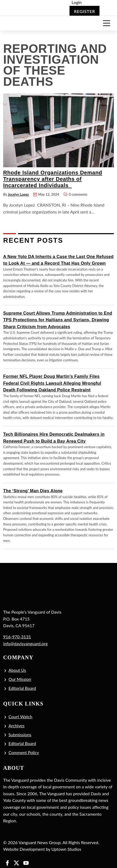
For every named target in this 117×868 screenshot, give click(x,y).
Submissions (20, 735)
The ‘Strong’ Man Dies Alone (33, 491)
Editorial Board (22, 688)
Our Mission (20, 679)
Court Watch (20, 717)
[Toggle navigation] (107, 23)
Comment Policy (24, 752)
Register (84, 11)
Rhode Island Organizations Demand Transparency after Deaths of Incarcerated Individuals (53, 179)
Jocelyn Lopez (18, 194)
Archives (16, 726)
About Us (17, 670)
